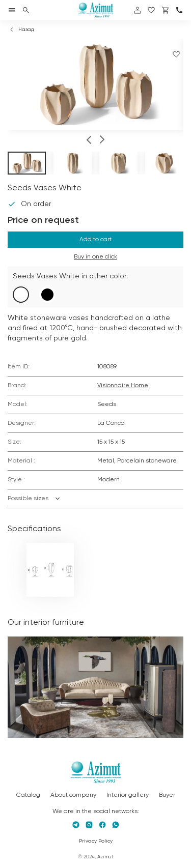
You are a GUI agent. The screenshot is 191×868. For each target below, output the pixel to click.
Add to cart (95, 240)
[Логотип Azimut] (96, 10)
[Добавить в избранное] (176, 54)
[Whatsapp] (116, 825)
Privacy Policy (96, 841)
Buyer (167, 795)
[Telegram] (76, 825)
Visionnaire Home (123, 386)
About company (73, 795)
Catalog (28, 795)
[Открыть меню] (12, 10)
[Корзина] (166, 10)
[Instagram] (89, 825)
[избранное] (151, 10)
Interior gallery (128, 795)
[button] (89, 141)
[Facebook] (102, 825)
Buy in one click (95, 257)
